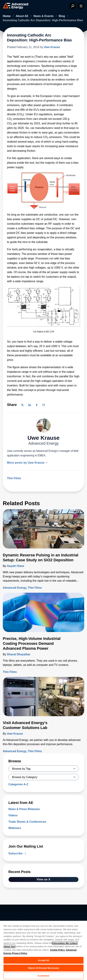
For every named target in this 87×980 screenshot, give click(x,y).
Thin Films (14, 478)
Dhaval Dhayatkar (19, 654)
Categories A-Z (18, 784)
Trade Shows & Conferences (27, 822)
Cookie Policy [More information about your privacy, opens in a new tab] (57, 950)
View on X (43, 879)
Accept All (43, 960)
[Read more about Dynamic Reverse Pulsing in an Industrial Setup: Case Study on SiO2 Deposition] (43, 531)
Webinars (15, 828)
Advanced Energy (15, 588)
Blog (62, 16)
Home (7, 16)
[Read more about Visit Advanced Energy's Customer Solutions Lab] (43, 699)
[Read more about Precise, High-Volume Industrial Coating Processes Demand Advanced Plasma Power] (43, 614)
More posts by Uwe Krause (28, 463)
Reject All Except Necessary (43, 968)
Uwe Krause (52, 47)
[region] (43, 950)
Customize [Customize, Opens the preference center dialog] (43, 976)
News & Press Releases (24, 809)
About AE (22, 16)
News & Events (44, 16)
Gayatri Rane (15, 566)
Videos (13, 815)
